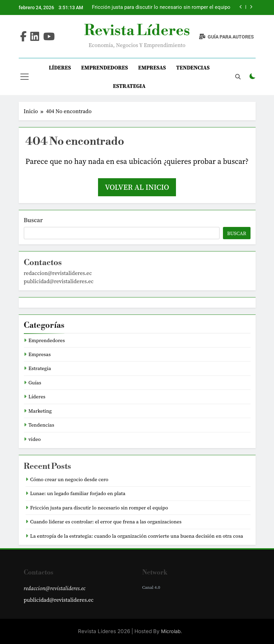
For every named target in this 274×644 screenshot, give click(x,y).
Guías (35, 383)
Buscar (33, 220)
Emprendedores (104, 67)
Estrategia (129, 86)
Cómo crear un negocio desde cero (69, 479)
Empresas (152, 67)
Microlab (171, 631)
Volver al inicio (137, 187)
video (35, 439)
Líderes (60, 67)
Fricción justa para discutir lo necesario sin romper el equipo (161, 7)
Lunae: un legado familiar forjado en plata (78, 493)
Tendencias (193, 67)
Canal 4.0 (151, 587)
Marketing (40, 411)
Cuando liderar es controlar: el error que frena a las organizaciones (106, 522)
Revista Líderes (137, 31)
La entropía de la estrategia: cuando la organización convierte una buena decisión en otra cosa (137, 536)
